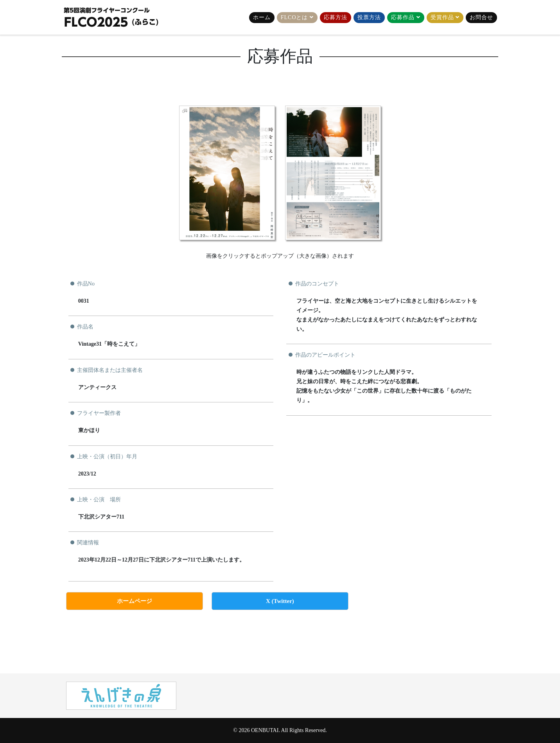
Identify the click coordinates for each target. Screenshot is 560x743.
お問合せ (481, 17)
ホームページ (135, 601)
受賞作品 (442, 17)
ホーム (262, 17)
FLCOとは (294, 17)
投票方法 (369, 17)
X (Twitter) (280, 601)
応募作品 (403, 17)
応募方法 (336, 17)
